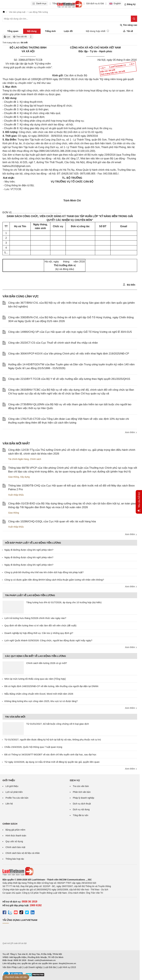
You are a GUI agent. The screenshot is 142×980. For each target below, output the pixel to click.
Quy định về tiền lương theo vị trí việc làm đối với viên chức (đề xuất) (40, 625)
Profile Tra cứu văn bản (17, 798)
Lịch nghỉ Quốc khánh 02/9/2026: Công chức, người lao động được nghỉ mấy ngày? (48, 640)
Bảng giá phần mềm (15, 830)
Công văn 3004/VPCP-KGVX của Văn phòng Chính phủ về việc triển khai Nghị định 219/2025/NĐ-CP (69, 354)
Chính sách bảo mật (15, 847)
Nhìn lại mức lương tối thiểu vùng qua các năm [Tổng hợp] (35, 679)
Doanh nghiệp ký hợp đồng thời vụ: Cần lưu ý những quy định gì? (39, 633)
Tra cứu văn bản (81, 786)
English (115, 3)
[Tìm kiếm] (134, 19)
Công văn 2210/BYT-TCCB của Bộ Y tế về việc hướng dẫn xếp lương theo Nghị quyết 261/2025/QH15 (69, 379)
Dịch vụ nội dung (81, 809)
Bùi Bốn (129, 285)
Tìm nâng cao (128, 25)
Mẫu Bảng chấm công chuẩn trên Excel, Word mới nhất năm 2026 (39, 694)
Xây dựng (25, 477)
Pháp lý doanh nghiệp (84, 798)
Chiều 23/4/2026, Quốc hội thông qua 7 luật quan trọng (33, 747)
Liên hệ (9, 804)
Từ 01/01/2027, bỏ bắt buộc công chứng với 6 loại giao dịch (58, 724)
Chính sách (36, 459)
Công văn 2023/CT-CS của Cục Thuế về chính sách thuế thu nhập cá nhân (53, 343)
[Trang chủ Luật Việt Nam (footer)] (70, 871)
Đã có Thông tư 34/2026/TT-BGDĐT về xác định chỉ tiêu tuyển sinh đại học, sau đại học (50, 754)
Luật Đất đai (50, 967)
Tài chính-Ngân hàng (18, 459)
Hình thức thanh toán (16, 836)
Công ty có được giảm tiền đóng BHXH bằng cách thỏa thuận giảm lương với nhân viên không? (54, 580)
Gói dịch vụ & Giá (95, 3)
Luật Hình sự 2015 (67, 967)
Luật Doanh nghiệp (33, 967)
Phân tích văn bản (82, 792)
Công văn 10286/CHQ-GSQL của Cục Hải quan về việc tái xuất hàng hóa (52, 521)
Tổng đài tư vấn (81, 815)
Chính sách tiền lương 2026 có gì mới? (47, 663)
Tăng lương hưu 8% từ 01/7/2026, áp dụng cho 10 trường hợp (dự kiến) (64, 602)
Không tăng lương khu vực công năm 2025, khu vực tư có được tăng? (41, 701)
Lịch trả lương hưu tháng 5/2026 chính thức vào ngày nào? (35, 618)
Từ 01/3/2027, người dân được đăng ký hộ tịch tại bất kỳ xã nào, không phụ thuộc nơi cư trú (53, 740)
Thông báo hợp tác (15, 859)
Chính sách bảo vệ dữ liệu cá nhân (23, 853)
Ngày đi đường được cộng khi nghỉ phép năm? (29, 550)
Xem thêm (131, 432)
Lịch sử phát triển (14, 792)
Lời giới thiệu (12, 786)
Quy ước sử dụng (14, 841)
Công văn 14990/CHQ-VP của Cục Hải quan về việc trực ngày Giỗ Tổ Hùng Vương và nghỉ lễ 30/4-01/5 (70, 332)
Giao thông (14, 477)
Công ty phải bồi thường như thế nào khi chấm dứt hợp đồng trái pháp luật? (44, 572)
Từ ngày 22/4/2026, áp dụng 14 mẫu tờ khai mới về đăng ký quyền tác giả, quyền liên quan (52, 762)
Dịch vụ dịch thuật (82, 804)
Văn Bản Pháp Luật (12, 967)
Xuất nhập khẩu (16, 495)
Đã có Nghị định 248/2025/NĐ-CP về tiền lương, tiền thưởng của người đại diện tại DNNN (51, 686)
